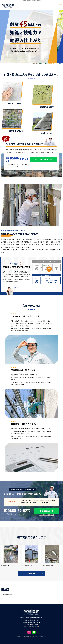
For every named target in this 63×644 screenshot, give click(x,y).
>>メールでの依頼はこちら (46, 515)
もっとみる (32, 573)
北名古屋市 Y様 (48, 566)
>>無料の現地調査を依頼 (31, 625)
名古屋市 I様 (5, 566)
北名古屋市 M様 (27, 566)
